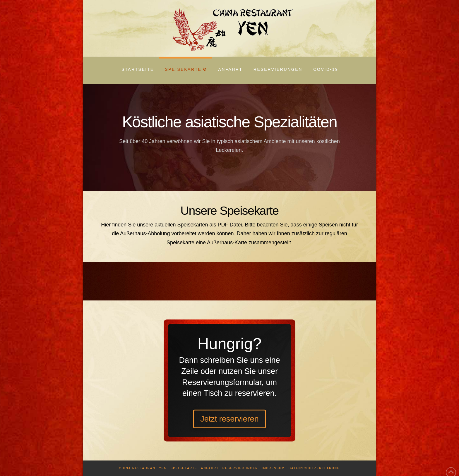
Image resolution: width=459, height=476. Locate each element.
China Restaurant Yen (143, 468)
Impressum (273, 468)
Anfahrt (210, 468)
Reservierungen (240, 468)
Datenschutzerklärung (314, 468)
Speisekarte (184, 468)
